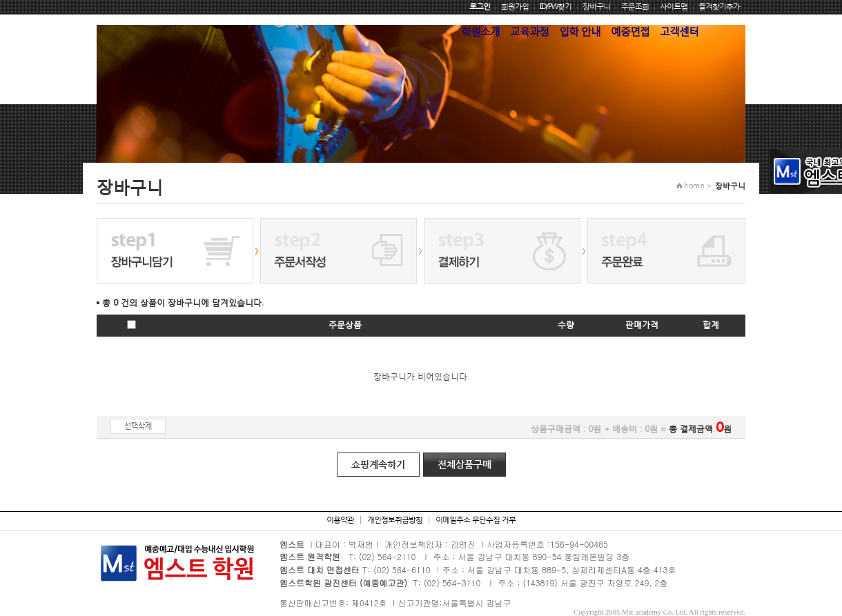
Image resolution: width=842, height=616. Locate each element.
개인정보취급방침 (395, 520)
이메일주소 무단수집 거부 (476, 520)
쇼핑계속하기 (378, 464)
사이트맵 (674, 7)
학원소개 (480, 31)
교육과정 (529, 31)
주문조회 (635, 7)
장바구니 (596, 7)
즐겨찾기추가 (719, 7)
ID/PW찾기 (556, 7)
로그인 (480, 7)
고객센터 (679, 31)
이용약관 (340, 520)
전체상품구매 (464, 464)
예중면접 (630, 31)
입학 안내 (580, 31)
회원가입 (515, 7)
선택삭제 (138, 426)
